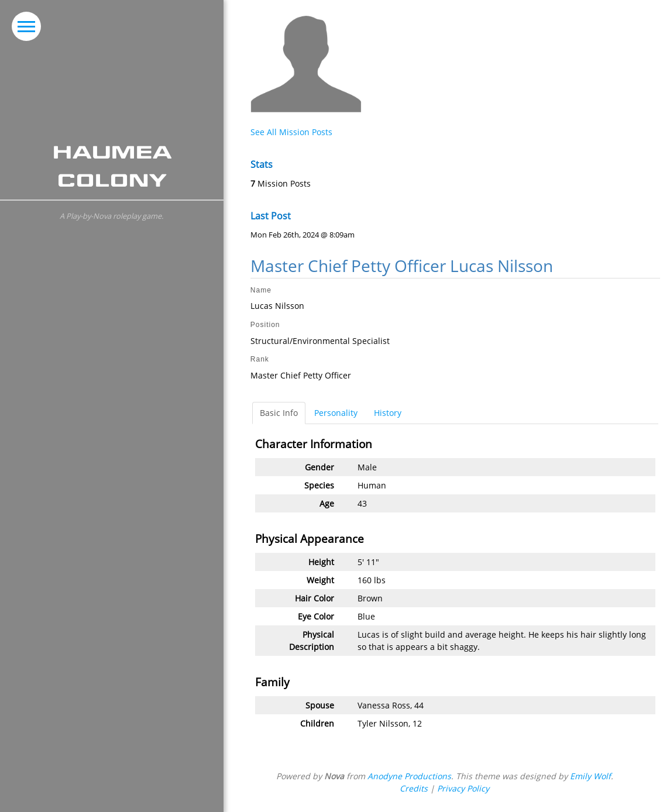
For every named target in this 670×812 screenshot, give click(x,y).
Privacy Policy (463, 788)
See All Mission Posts (291, 132)
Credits (414, 788)
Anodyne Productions (409, 776)
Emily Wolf (590, 776)
